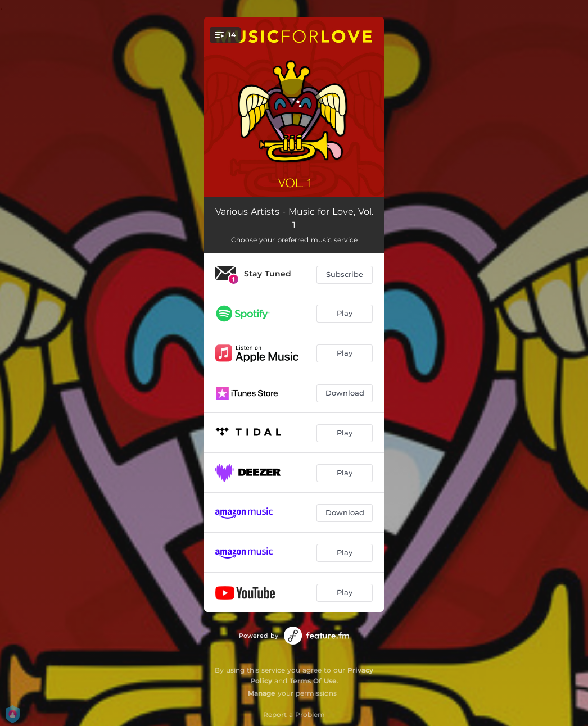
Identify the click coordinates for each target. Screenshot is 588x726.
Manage (262, 693)
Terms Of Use (313, 681)
